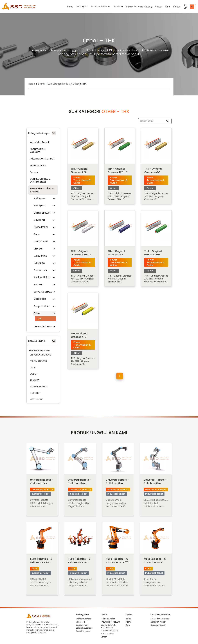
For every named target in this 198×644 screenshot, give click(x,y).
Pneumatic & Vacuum (110, 622)
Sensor (104, 637)
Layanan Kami (82, 625)
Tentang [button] (80, 7)
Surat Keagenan (83, 631)
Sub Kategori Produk (59, 84)
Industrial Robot (108, 619)
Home (70, 7)
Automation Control (109, 631)
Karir (168, 7)
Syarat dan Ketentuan (160, 619)
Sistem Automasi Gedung (139, 7)
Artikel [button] (117, 7)
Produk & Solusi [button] (99, 7)
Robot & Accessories (39, 351)
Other (76, 84)
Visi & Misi (81, 622)
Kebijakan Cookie (158, 625)
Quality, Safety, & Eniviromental (108, 626)
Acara (128, 622)
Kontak (177, 7)
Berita (128, 619)
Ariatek (159, 7)
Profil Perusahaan (84, 619)
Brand (41, 84)
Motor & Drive (107, 634)
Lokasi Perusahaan (84, 628)
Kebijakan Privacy (158, 622)
